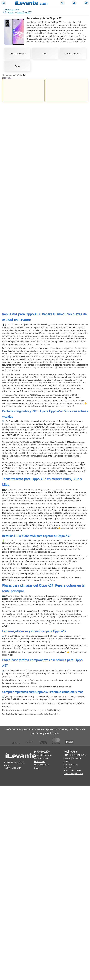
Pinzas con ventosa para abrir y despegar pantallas (23, 440)
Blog (36, 962)
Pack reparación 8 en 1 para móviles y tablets (23, 392)
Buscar (62, 3)
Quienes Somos (41, 959)
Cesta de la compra (86, 3)
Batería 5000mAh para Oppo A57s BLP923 (23, 108)
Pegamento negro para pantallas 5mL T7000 (23, 203)
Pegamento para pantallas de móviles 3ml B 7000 (67, 155)
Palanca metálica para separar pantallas (67, 297)
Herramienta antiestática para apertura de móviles (67, 345)
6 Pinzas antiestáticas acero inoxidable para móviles (23, 345)
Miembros (74, 3)
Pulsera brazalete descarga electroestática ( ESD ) (67, 440)
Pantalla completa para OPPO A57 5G (67, 108)
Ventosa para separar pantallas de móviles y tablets (23, 297)
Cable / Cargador (73, 54)
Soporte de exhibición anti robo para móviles (23, 487)
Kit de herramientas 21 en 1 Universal (67, 250)
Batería (45, 54)
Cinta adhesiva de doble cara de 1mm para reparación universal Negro (23, 251)
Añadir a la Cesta (23, 120)
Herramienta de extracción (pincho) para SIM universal (67, 392)
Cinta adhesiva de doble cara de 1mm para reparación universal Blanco (67, 203)
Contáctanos (40, 955)
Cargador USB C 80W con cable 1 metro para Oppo (23, 155)
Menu (4, 3)
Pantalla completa (17, 54)
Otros (17, 66)
